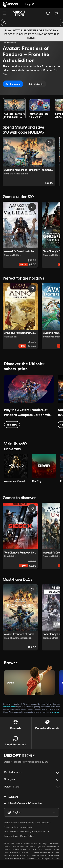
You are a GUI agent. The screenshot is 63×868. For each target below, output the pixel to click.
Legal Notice (41, 831)
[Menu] (4, 13)
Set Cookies (43, 823)
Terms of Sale (11, 836)
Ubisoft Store (9, 707)
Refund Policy (27, 836)
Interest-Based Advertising (18, 831)
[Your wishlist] (48, 13)
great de (55, 712)
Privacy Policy (27, 823)
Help (30, 4)
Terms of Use (10, 823)
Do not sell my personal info (18, 827)
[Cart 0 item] (56, 13)
